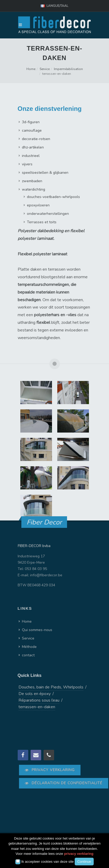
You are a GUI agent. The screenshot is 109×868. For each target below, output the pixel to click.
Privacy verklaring (50, 770)
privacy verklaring (79, 854)
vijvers (27, 164)
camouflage (32, 130)
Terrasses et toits (42, 222)
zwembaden (32, 181)
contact (28, 655)
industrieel (31, 156)
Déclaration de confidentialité (64, 783)
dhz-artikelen (33, 147)
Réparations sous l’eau (39, 700)
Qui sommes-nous (37, 630)
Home (31, 69)
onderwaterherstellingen (48, 214)
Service (45, 69)
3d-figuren (31, 122)
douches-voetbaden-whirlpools (53, 197)
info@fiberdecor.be (46, 575)
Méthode (29, 647)
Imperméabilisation (68, 69)
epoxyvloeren (38, 205)
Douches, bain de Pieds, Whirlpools (51, 687)
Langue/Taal (54, 6)
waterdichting (34, 189)
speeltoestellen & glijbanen (45, 173)
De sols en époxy (35, 694)
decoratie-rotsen (36, 139)
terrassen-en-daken (37, 707)
